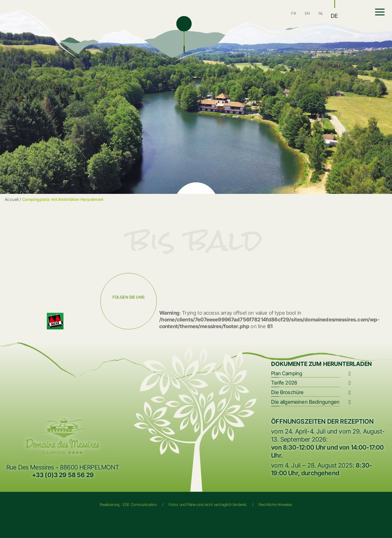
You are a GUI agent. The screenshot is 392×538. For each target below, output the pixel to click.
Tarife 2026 (284, 383)
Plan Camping (287, 373)
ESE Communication (140, 505)
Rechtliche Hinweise (275, 505)
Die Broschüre (287, 392)
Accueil (12, 199)
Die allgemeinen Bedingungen (305, 402)
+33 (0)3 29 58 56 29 (63, 475)
